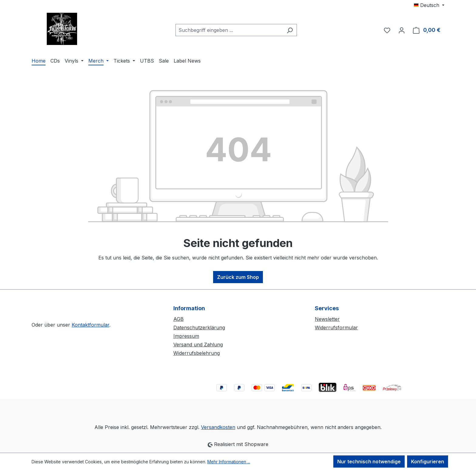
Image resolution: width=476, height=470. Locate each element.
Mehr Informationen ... (229, 462)
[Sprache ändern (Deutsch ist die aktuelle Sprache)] (429, 5)
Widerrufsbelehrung (197, 353)
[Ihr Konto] (402, 30)
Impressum (186, 336)
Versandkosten (218, 427)
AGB (178, 319)
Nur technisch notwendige (369, 461)
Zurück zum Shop (238, 277)
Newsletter (327, 319)
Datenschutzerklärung (199, 328)
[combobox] (229, 30)
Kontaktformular (90, 325)
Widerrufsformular (336, 328)
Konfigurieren (428, 461)
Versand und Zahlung (198, 345)
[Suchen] (290, 30)
